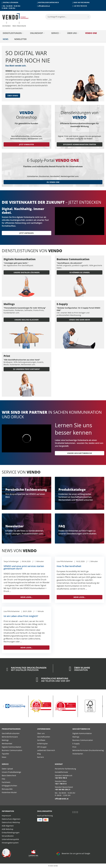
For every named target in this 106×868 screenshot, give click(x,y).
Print (74, 747)
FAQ (3, 779)
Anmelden (7, 26)
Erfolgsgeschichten (9, 786)
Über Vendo (13, 96)
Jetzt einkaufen (26, 144)
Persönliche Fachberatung (65, 769)
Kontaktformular (61, 772)
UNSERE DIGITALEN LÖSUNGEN (27, 272)
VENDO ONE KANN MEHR (79, 320)
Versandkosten (8, 836)
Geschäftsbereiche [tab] (81, 729)
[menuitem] (13, 33)
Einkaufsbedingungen (11, 833)
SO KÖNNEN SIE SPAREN (79, 272)
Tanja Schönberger (11, 561)
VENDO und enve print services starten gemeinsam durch (24, 567)
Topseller (5, 754)
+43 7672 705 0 (61, 778)
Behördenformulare (10, 737)
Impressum (6, 816)
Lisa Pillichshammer (65, 561)
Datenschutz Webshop (11, 822)
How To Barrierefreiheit (69, 566)
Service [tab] (5, 764)
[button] (3, 706)
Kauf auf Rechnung (45, 816)
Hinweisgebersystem (10, 843)
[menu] (53, 36)
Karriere (40, 757)
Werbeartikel (7, 744)
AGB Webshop (8, 829)
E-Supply (76, 744)
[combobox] (68, 17)
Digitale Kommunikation (11, 747)
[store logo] (16, 16)
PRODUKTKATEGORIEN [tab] (11, 729)
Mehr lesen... (26, 597)
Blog (39, 754)
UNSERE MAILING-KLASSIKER (26, 320)
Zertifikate (41, 740)
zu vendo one (53, 182)
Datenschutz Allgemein (11, 819)
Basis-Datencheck (9, 775)
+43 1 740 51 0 (61, 784)
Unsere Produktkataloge (11, 772)
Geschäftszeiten (44, 737)
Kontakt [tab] (59, 764)
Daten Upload (7, 769)
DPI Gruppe (42, 747)
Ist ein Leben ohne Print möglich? (21, 616)
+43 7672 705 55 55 (80, 6)
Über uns (41, 733)
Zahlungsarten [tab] (45, 811)
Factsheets (6, 782)
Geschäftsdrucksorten (11, 733)
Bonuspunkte (7, 789)
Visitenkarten (78, 754)
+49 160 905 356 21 (63, 789)
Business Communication (12, 750)
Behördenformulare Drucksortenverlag (88, 750)
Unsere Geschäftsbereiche (80, 453)
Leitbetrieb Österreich (46, 750)
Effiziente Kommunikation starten (80, 144)
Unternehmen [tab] (44, 729)
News (4, 757)
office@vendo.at (44, 6)
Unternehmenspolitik (10, 839)
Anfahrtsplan (42, 744)
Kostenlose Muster (9, 792)
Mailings (5, 740)
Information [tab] (8, 811)
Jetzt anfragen (26, 233)
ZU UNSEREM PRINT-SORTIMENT (26, 369)
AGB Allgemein (8, 826)
